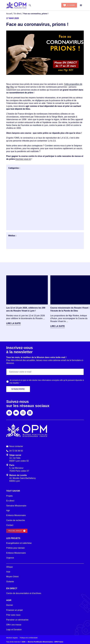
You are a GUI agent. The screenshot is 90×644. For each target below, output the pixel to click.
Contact (10, 525)
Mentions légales (12, 638)
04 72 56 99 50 (16, 451)
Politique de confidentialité (29, 638)
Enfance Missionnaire (16, 515)
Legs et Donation (14, 630)
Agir (8, 511)
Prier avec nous (13, 615)
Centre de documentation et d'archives (24, 593)
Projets (9, 496)
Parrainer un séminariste (17, 620)
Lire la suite (13, 323)
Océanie (10, 582)
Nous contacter (16, 446)
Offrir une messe (14, 625)
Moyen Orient (12, 577)
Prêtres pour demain (15, 548)
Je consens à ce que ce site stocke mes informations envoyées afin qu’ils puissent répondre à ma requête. (47, 382)
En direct (10, 501)
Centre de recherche (16, 520)
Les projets (13, 538)
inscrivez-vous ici (23, 159)
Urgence (10, 558)
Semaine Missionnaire (16, 506)
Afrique (9, 567)
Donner (10, 605)
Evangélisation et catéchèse (19, 543)
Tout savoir (13, 491)
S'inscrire (18, 389)
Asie (8, 572)
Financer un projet (14, 610)
